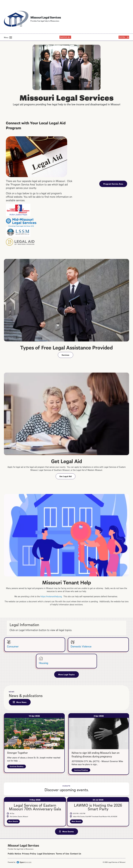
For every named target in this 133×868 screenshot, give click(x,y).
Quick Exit (64, 37)
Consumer (13, 646)
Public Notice (14, 853)
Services (65, 355)
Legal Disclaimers (46, 853)
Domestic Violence (81, 646)
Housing (44, 663)
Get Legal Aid (66, 476)
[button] (11, 37)
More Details (14, 822)
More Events (68, 831)
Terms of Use (62, 853)
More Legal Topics (66, 674)
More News (21, 702)
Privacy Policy (29, 853)
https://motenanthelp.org (51, 596)
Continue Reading (18, 767)
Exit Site (122, 37)
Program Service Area (113, 184)
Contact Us (76, 853)
